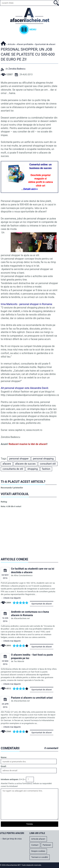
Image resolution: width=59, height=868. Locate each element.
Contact (35, 845)
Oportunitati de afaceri (42, 604)
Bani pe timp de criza (12, 839)
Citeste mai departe (12, 598)
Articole (11, 44)
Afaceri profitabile (25, 44)
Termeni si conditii (40, 857)
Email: (4, 766)
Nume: (4, 757)
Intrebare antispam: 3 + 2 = (13, 779)
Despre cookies (38, 851)
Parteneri (47, 845)
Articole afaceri (38, 839)
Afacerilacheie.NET (3, 43)
